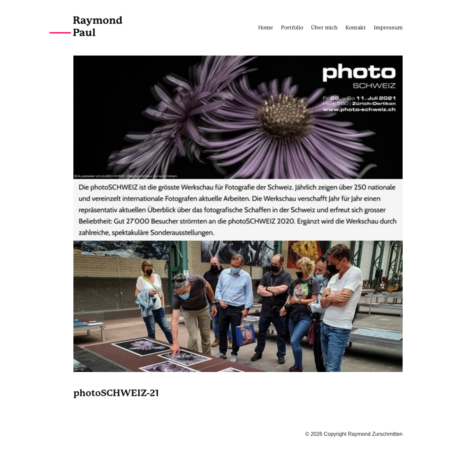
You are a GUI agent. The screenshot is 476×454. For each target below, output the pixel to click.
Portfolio (292, 28)
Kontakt (356, 28)
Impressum (388, 28)
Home (266, 28)
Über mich (324, 28)
